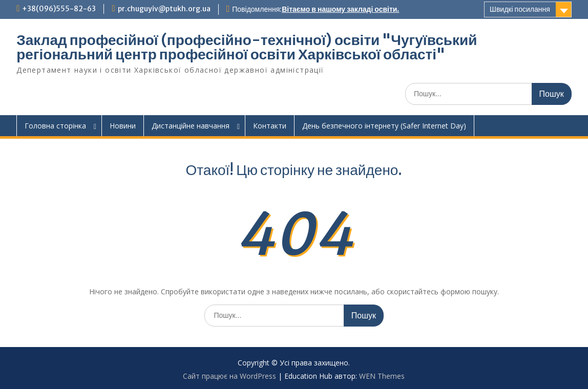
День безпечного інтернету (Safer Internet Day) (384, 126)
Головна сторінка (55, 126)
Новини (123, 126)
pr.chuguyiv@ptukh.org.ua (164, 9)
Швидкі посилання (520, 9)
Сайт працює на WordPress (229, 376)
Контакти (270, 126)
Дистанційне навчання (191, 126)
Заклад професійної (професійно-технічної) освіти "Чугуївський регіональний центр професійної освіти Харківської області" (247, 47)
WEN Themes (382, 376)
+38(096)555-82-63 (59, 9)
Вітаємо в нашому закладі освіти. (340, 9)
